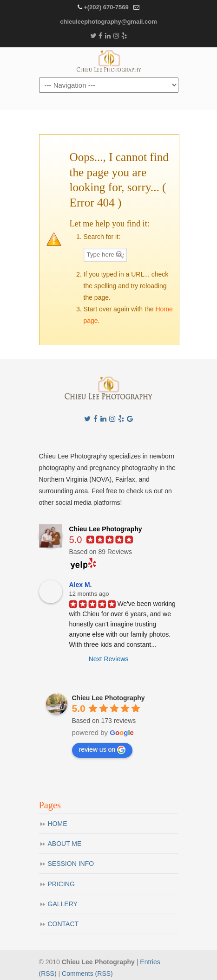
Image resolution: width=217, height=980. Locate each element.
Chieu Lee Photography (109, 62)
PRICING (61, 884)
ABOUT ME (65, 844)
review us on (102, 750)
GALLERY (63, 904)
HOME (58, 824)
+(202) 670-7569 (106, 7)
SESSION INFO (71, 864)
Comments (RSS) (87, 974)
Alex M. (81, 585)
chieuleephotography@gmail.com (108, 22)
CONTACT (63, 924)
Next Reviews (109, 659)
